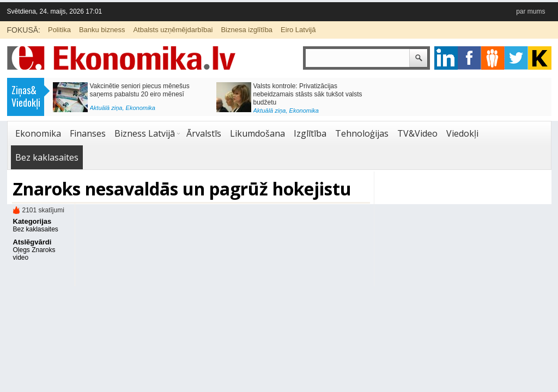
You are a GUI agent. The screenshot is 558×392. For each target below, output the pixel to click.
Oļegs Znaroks (34, 250)
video (21, 258)
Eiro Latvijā (298, 30)
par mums (530, 11)
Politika (59, 30)
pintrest (493, 58)
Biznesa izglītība (247, 30)
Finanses (88, 133)
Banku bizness (102, 30)
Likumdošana (257, 133)
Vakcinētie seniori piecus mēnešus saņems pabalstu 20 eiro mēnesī (140, 90)
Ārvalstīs (204, 133)
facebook (469, 58)
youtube (540, 58)
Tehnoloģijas (362, 133)
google (446, 58)
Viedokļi (462, 133)
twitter (516, 58)
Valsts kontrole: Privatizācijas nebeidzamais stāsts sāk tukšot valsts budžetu (308, 94)
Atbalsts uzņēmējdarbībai (173, 30)
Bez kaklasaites (47, 157)
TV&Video (417, 133)
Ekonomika (141, 108)
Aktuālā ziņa (106, 108)
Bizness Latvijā (145, 133)
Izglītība (310, 133)
